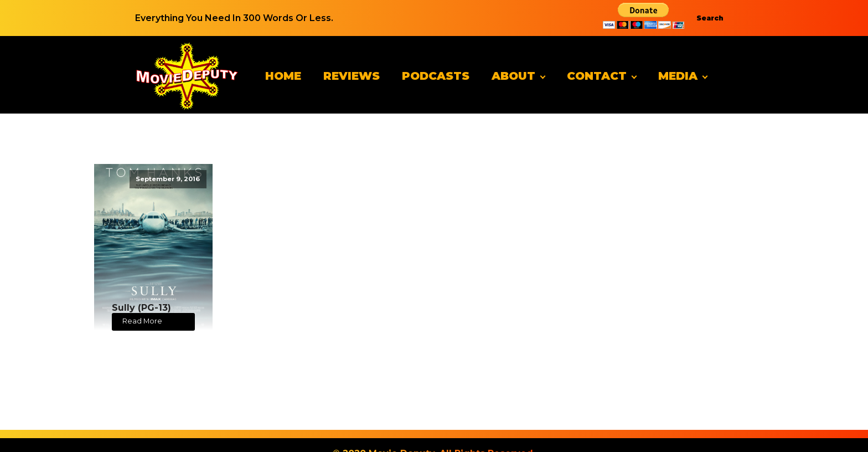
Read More (142, 321)
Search (710, 18)
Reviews (352, 76)
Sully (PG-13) (141, 308)
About (513, 76)
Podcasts (436, 76)
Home (283, 76)
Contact (597, 76)
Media (678, 76)
